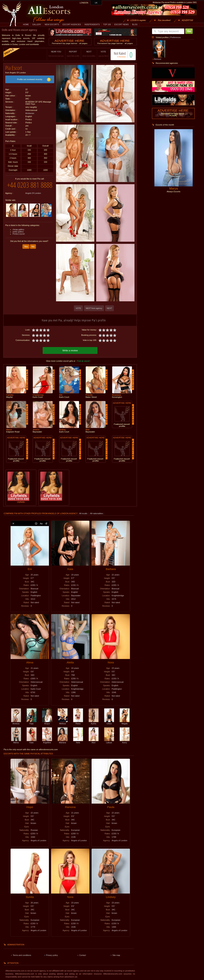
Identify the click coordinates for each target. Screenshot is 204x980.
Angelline (47, 741)
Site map (116, 955)
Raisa (78, 722)
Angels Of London (33, 199)
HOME (26, 24)
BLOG (135, 24)
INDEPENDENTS (92, 24)
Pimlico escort (19, 240)
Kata (32, 741)
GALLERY (37, 24)
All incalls (83, 513)
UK (96, 3)
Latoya (109, 741)
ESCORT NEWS (121, 24)
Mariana (63, 741)
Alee (94, 741)
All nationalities (97, 513)
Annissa (16, 722)
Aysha (94, 722)
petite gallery (18, 237)
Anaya (47, 722)
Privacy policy (52, 955)
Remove (158, 59)
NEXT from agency (94, 308)
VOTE (100, 54)
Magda (125, 722)
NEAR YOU (52, 54)
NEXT (85, 54)
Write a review (70, 350)
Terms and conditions (22, 955)
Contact (83, 955)
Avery (125, 741)
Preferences (175, 37)
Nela (78, 741)
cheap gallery (18, 235)
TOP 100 (107, 24)
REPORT (69, 54)
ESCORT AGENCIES (72, 24)
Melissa (63, 722)
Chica (109, 722)
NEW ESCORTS (52, 24)
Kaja (32, 722)
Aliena (16, 741)
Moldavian (30, 112)
